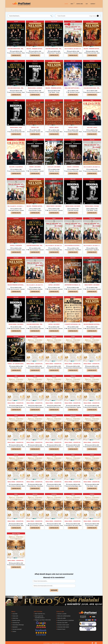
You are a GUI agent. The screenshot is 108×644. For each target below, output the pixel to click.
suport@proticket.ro (40, 616)
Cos (87, 4)
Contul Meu (80, 4)
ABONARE (54, 589)
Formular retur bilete (62, 621)
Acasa (66, 4)
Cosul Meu (15, 613)
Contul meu (15, 617)
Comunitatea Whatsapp (18, 624)
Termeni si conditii (62, 613)
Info (72, 4)
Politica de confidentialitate (64, 615)
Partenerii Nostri (61, 628)
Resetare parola (16, 619)
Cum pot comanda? (17, 628)
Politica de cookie (61, 617)
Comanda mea (16, 621)
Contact (93, 4)
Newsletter (15, 626)
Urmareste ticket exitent (63, 626)
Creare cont (15, 615)
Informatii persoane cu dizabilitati (66, 619)
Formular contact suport (63, 624)
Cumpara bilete (16, 54)
